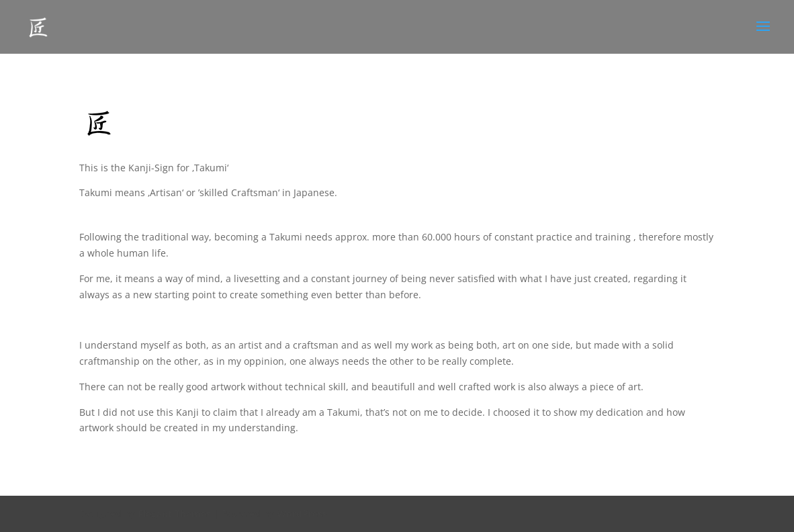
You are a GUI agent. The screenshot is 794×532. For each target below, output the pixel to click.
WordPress (302, 514)
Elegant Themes (174, 514)
